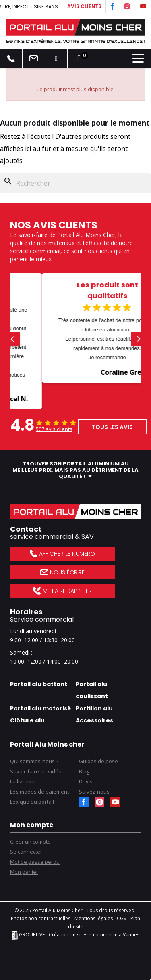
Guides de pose (98, 761)
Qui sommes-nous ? (34, 761)
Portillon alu (94, 708)
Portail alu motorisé (40, 708)
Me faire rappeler (62, 591)
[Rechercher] (75, 183)
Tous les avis (112, 427)
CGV (122, 918)
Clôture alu (27, 720)
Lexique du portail (32, 802)
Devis (86, 781)
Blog (84, 771)
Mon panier (24, 872)
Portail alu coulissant (92, 690)
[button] (13, 339)
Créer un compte (30, 842)
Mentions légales (94, 918)
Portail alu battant (39, 684)
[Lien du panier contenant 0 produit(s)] (79, 59)
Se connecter (26, 852)
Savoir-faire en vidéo (36, 771)
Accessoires (94, 720)
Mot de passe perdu (35, 862)
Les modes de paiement (39, 792)
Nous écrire (62, 572)
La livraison (24, 781)
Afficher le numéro (62, 554)
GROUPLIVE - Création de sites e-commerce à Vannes (75, 935)
